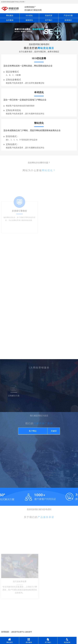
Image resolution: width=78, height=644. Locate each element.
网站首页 (10, 641)
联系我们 (68, 20)
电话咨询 (67, 641)
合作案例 (10, 20)
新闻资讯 (29, 20)
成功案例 (29, 641)
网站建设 (10, 16)
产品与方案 (68, 16)
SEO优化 (29, 16)
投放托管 (49, 16)
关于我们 (49, 20)
